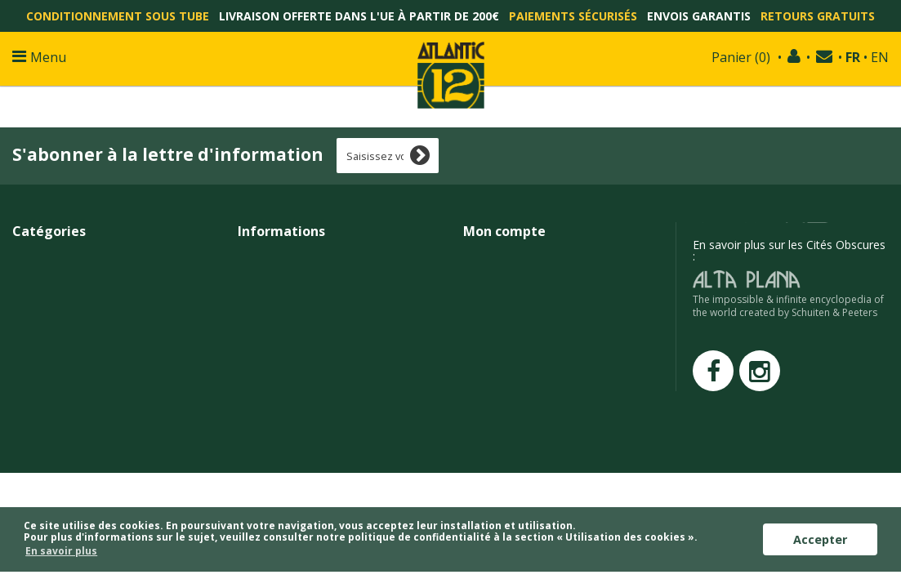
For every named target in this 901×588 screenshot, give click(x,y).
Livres (27, 420)
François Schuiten (283, 420)
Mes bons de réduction (522, 330)
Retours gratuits (818, 16)
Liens (251, 384)
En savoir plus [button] (61, 551)
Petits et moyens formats (78, 276)
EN (880, 57)
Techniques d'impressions (306, 402)
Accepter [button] (820, 539)
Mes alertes (493, 366)
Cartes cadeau (49, 438)
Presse (255, 366)
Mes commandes (508, 258)
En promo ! (41, 348)
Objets (29, 402)
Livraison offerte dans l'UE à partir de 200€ (359, 16)
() (741, 57)
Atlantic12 (263, 438)
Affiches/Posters (55, 312)
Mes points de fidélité (518, 384)
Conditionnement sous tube (118, 16)
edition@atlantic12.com (782, 267)
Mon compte (504, 231)
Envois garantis (699, 16)
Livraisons (264, 276)
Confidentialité (275, 330)
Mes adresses (499, 294)
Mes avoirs (491, 276)
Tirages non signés (62, 294)
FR (853, 57)
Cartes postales (53, 384)
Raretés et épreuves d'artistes (89, 330)
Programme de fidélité (296, 348)
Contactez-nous (279, 258)
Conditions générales (293, 312)
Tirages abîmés (53, 366)
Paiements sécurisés (573, 16)
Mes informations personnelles (544, 312)
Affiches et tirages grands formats (101, 258)
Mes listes (488, 348)
